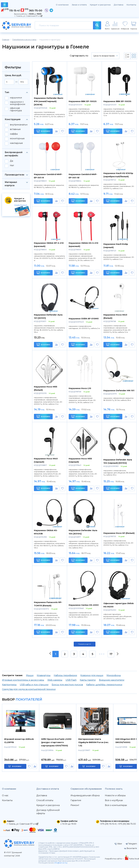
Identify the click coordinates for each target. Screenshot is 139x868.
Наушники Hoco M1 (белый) (119, 533)
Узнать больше (21, 205)
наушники (16, 98)
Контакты (131, 5)
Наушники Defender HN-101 (119, 390)
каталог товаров (5, 5)
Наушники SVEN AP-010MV (84, 319)
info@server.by (61, 863)
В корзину (43, 131)
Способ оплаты (45, 800)
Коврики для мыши (92, 675)
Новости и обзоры (115, 795)
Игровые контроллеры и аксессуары (23, 680)
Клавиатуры (44, 675)
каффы (14, 134)
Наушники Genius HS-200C (84, 605)
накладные (16, 143)
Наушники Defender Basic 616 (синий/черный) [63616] (49, 101)
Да (11, 161)
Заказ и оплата (79, 5)
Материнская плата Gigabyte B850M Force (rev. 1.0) (94, 742)
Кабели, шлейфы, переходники (104, 685)
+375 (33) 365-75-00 (127, 824)
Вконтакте (131, 848)
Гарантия (76, 800)
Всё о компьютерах (116, 805)
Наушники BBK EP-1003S (117, 101)
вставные (15, 129)
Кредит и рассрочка (100, 5)
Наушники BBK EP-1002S (83, 101)
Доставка (119, 5)
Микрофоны (114, 675)
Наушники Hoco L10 (80, 388)
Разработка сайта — (115, 859)
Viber (118, 844)
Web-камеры (55, 680)
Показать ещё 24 (85, 644)
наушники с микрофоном (18, 103)
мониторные (17, 139)
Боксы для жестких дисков (67, 685)
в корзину (17, 766)
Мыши (30, 675)
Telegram (131, 844)
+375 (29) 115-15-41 (108, 824)
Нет (12, 166)
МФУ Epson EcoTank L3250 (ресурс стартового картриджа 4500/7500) (56, 742)
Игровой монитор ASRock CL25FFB (19, 741)
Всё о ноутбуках (114, 800)
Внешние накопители (112, 680)
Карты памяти (88, 680)
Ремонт (75, 805)
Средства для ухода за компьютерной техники (29, 689)
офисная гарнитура (16, 109)
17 (111, 654)
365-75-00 (36, 10)
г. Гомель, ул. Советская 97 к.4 (28, 16)
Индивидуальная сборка (85, 795)
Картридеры (9, 685)
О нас (5, 795)
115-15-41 (15, 10)
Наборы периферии (65, 675)
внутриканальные (20, 125)
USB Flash (71, 680)
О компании (62, 5)
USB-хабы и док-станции (34, 685)
